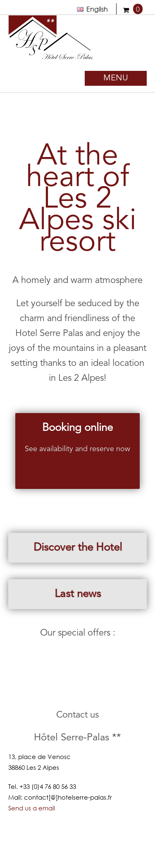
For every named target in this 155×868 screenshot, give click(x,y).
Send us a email (32, 808)
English (92, 9)
